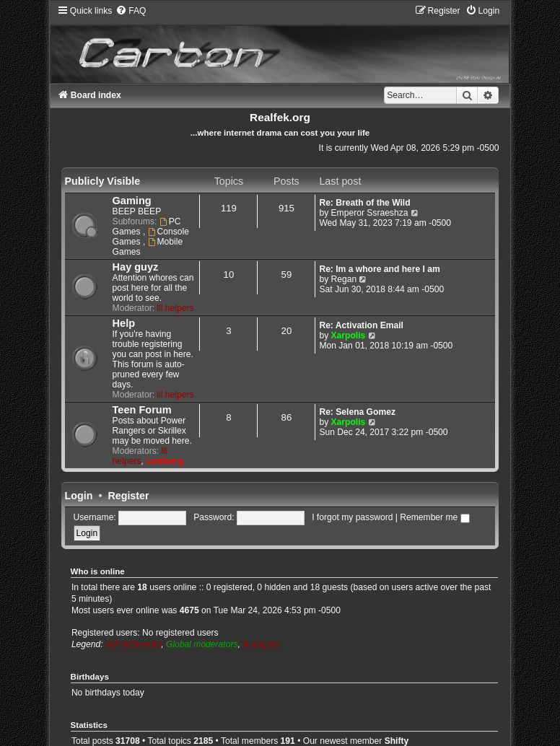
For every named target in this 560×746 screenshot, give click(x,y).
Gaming (132, 201)
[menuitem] (131, 11)
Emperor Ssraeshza (370, 213)
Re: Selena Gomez (357, 412)
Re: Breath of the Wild (364, 203)
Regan (344, 279)
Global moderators (202, 644)
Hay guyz (136, 267)
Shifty (397, 741)
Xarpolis (349, 335)
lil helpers (175, 308)
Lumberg (165, 461)
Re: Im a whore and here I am (379, 269)
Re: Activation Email (361, 325)
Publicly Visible (103, 181)
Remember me (434, 517)
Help (124, 323)
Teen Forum (142, 410)
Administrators (133, 644)
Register (128, 496)
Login (79, 496)
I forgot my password (352, 517)
